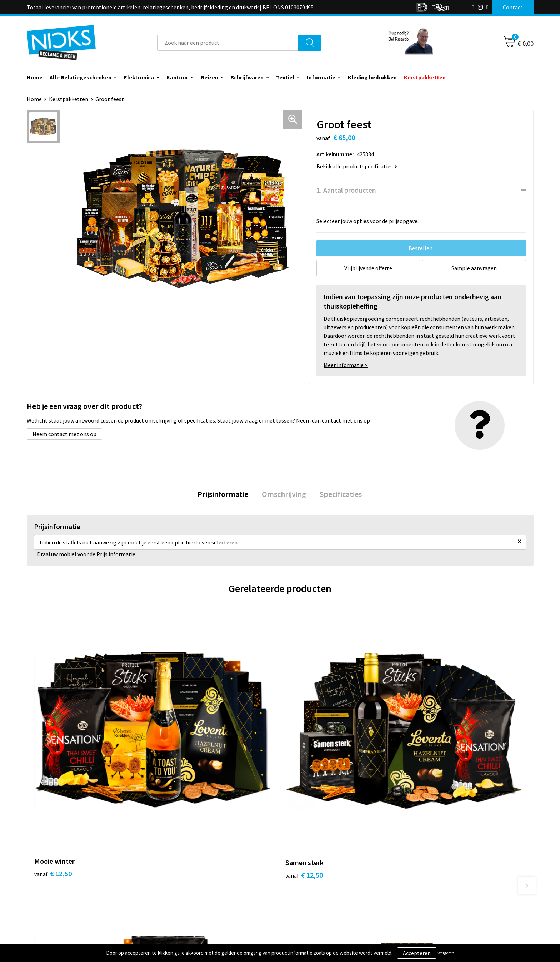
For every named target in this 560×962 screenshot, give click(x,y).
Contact (299, 863)
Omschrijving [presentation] (284, 495)
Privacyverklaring (436, 884)
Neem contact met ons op (64, 434)
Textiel (285, 77)
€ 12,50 (53, 751)
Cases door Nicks (184, 884)
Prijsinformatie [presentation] (226, 495)
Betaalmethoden (310, 884)
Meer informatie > (346, 365)
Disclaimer (428, 895)
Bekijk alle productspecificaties (357, 166)
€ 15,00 (306, 751)
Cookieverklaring (436, 874)
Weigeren (446, 953)
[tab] (226, 495)
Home (35, 77)
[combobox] (228, 43)
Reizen (209, 77)
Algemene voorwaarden (444, 863)
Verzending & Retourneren (321, 874)
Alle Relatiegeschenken (81, 77)
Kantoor (177, 77)
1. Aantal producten (346, 190)
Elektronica (139, 77)
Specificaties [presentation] (338, 495)
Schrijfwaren (247, 77)
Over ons (174, 863)
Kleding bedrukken (372, 77)
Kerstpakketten (425, 77)
